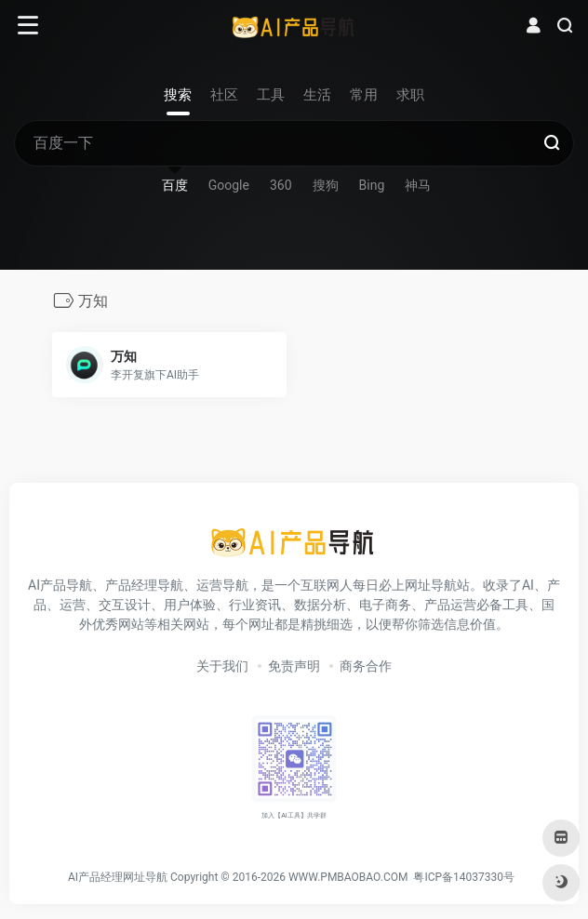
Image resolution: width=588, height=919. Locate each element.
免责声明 (294, 666)
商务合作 (366, 666)
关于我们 (222, 666)
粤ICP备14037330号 (464, 877)
